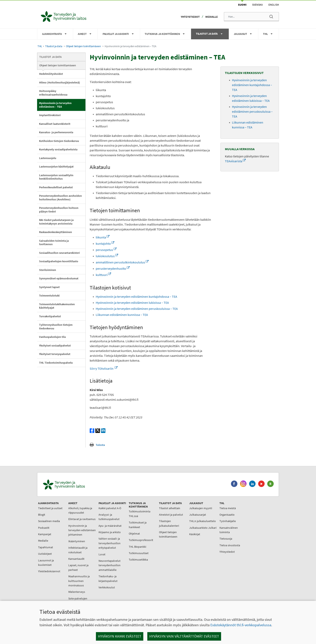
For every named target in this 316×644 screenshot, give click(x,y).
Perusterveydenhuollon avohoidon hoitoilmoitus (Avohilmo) (60, 198)
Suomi (242, 5)
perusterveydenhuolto (113, 268)
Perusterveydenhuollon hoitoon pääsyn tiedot (59, 210)
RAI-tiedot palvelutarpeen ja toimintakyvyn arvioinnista (56, 222)
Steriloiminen (48, 270)
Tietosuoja (226, 539)
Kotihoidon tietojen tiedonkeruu (59, 141)
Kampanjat (45, 534)
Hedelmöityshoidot (51, 74)
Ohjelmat (134, 534)
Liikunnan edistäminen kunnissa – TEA (122, 315)
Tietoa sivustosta (230, 545)
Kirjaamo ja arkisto (110, 532)
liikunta (103, 237)
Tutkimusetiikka (138, 560)
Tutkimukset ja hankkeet (138, 525)
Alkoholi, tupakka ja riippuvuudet (80, 510)
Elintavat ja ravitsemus (82, 519)
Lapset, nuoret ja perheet (78, 567)
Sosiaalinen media (49, 521)
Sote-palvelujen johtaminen (78, 601)
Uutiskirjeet (45, 554)
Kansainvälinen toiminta (229, 530)
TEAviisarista (235, 161)
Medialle (212, 17)
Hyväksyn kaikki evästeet (120, 636)
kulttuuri (103, 275)
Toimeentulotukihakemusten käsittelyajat (57, 306)
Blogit (42, 515)
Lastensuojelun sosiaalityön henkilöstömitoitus (56, 177)
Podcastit (44, 528)
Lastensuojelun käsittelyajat (56, 166)
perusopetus (106, 250)
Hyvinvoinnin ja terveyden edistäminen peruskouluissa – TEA (137, 309)
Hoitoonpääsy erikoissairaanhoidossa (53, 93)
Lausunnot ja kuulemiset (46, 563)
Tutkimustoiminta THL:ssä (140, 514)
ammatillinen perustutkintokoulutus (122, 262)
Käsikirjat (195, 534)
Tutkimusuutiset (139, 553)
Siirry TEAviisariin (104, 368)
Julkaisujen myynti (201, 508)
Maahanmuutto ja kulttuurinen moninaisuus (79, 581)
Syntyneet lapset (49, 287)
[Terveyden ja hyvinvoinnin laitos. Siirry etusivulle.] (82, 484)
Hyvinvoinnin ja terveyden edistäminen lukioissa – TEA (132, 303)
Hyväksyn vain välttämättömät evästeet (184, 636)
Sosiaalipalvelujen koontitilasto (59, 261)
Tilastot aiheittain (170, 508)
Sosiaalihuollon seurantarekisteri (59, 253)
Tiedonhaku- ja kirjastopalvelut (108, 578)
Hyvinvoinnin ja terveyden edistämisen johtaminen (82, 530)
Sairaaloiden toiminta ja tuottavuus (54, 242)
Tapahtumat (46, 547)
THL (40, 46)
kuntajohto (105, 243)
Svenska (257, 5)
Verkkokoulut (107, 587)
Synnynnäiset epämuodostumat (59, 278)
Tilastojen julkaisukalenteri (169, 523)
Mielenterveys (77, 592)
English (274, 5)
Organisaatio (227, 515)
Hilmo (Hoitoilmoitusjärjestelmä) (60, 82)
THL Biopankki (137, 547)
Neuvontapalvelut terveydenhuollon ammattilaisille (110, 565)
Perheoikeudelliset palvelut (56, 187)
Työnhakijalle (228, 521)
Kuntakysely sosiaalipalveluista (58, 149)
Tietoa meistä (228, 508)
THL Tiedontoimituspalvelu (56, 363)
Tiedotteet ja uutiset (50, 508)
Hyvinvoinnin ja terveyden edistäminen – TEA (55, 105)
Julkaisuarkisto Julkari (203, 528)
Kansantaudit (76, 559)
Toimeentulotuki (49, 295)
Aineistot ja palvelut (171, 515)
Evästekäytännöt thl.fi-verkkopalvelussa (241, 625)
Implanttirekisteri (50, 115)
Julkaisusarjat (198, 515)
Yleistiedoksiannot (49, 571)
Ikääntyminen (77, 541)
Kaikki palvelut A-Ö (110, 508)
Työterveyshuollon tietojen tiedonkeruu (56, 327)
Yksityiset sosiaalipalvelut (55, 345)
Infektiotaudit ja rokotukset (78, 550)
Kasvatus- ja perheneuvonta (56, 132)
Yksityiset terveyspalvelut (55, 354)
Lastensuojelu (48, 158)
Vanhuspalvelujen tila (52, 337)
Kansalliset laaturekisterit (55, 124)
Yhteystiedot (190, 17)
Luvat (102, 554)
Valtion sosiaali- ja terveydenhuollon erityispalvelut (110, 543)
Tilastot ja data (54, 46)
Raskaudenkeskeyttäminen (56, 232)
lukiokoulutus (107, 256)
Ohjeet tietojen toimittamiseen (83, 46)
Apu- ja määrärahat (110, 526)
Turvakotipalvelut (50, 316)
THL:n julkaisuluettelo (203, 521)
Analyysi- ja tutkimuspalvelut (109, 517)
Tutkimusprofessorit (141, 540)
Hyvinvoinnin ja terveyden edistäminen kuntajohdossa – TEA (136, 297)
